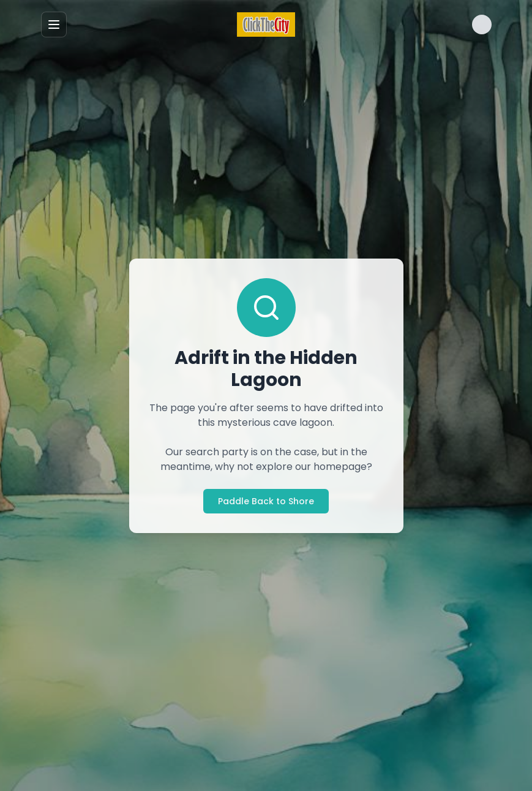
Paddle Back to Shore (266, 501)
